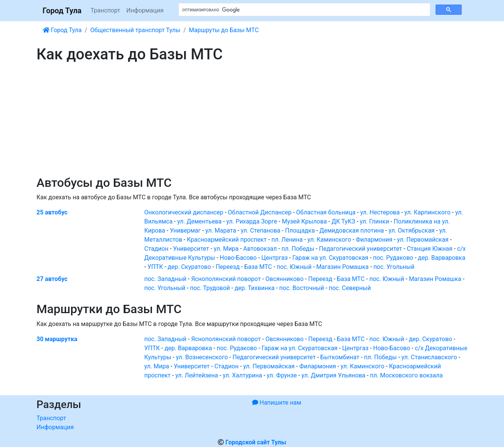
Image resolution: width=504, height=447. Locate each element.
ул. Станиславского (429, 357)
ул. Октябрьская (412, 230)
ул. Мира (226, 249)
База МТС (258, 267)
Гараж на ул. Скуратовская (330, 258)
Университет (191, 249)
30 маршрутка (57, 339)
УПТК (155, 267)
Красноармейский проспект (227, 240)
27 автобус (52, 279)
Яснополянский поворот (226, 279)
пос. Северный (350, 288)
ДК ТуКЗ (343, 221)
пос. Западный (166, 279)
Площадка (300, 230)
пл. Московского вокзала (406, 375)
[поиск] (303, 10)
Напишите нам (277, 403)
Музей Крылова (304, 221)
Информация (145, 10)
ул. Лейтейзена (197, 375)
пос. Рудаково (393, 258)
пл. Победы (298, 249)
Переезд (228, 267)
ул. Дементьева (200, 221)
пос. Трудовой (210, 288)
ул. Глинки (375, 221)
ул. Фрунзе (282, 375)
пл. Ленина (287, 240)
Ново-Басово (238, 258)
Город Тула (62, 11)
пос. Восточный (302, 288)
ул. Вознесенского (202, 357)
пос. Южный (294, 267)
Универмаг (185, 230)
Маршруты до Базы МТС (224, 30)
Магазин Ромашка (342, 267)
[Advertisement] (252, 120)
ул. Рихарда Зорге (252, 221)
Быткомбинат (340, 357)
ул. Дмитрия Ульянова (333, 375)
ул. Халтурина (242, 375)
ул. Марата (221, 230)
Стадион (157, 249)
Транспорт (105, 10)
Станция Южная (430, 249)
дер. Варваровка (441, 258)
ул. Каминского (329, 240)
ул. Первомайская (423, 240)
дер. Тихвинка (254, 288)
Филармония (374, 240)
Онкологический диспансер (184, 212)
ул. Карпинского (427, 212)
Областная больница (326, 212)
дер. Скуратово (189, 267)
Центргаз (274, 258)
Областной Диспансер (260, 212)
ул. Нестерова (380, 212)
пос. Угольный (394, 267)
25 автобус (52, 212)
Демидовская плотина (352, 230)
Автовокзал (260, 249)
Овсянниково (285, 279)
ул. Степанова (261, 230)
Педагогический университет (361, 249)
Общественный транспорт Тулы (135, 30)
